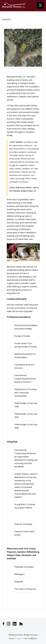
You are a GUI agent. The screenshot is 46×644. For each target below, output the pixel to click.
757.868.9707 (19, 638)
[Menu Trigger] (40, 5)
